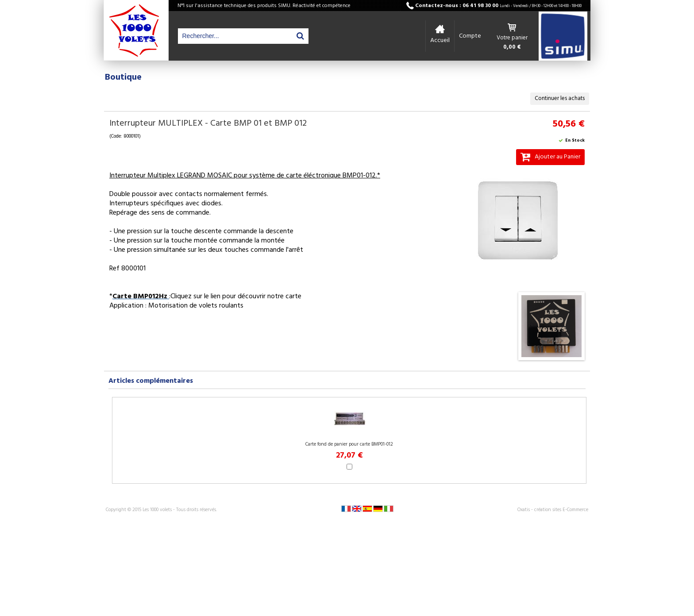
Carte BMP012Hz (141, 296)
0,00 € (512, 47)
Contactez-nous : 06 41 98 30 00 (498, 6)
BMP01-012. (360, 176)
